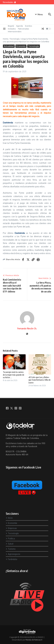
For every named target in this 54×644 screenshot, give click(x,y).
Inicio (9, 518)
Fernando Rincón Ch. (27, 329)
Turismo (11, 549)
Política (10, 539)
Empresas (11, 528)
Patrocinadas (24, 29)
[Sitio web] (27, 334)
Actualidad (9, 46)
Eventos (29, 26)
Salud (10, 544)
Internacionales (15, 31)
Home (5, 39)
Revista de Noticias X (34, 640)
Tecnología (15, 39)
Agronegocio (13, 554)
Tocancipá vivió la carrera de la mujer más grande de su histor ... (14, 375)
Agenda (20, 26)
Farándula (11, 559)
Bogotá (11, 26)
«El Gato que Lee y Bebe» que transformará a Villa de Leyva (40, 380)
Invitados (12, 29)
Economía (21, 46)
